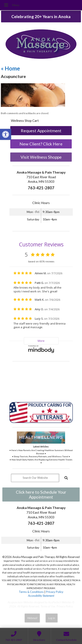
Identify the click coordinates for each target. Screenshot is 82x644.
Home (10, 68)
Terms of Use (48, 606)
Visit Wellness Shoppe (41, 157)
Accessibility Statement (41, 596)
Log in (52, 618)
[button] (6, 134)
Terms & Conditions (31, 592)
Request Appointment (41, 131)
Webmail (32, 618)
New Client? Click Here (41, 144)
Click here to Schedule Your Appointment (41, 494)
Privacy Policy (55, 592)
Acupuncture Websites (21, 602)
